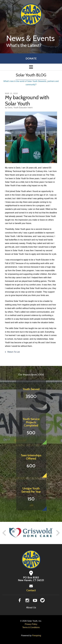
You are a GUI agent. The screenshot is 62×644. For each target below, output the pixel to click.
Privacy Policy (31, 624)
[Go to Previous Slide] (4, 533)
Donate (31, 58)
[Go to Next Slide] (58, 533)
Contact (31, 590)
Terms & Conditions (31, 627)
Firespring (36, 636)
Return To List (13, 352)
